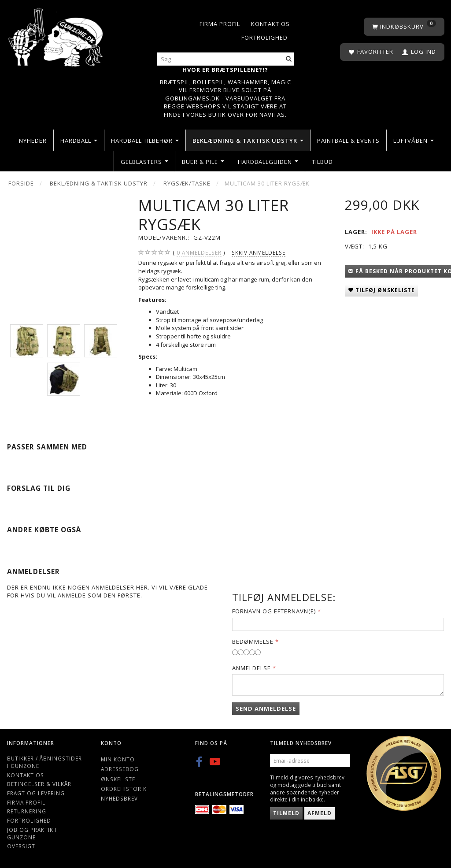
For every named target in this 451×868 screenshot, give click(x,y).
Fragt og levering (36, 793)
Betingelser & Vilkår (39, 784)
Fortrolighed (264, 37)
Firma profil (220, 24)
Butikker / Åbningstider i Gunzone (44, 762)
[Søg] (289, 59)
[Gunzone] (56, 35)
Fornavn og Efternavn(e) (274, 611)
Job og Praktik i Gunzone (32, 833)
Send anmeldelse (266, 708)
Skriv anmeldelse (259, 252)
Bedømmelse (253, 642)
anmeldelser (199, 253)
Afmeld (320, 813)
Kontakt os (270, 24)
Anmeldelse (251, 668)
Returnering (27, 811)
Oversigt (21, 846)
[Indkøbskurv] (404, 27)
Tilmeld (286, 813)
